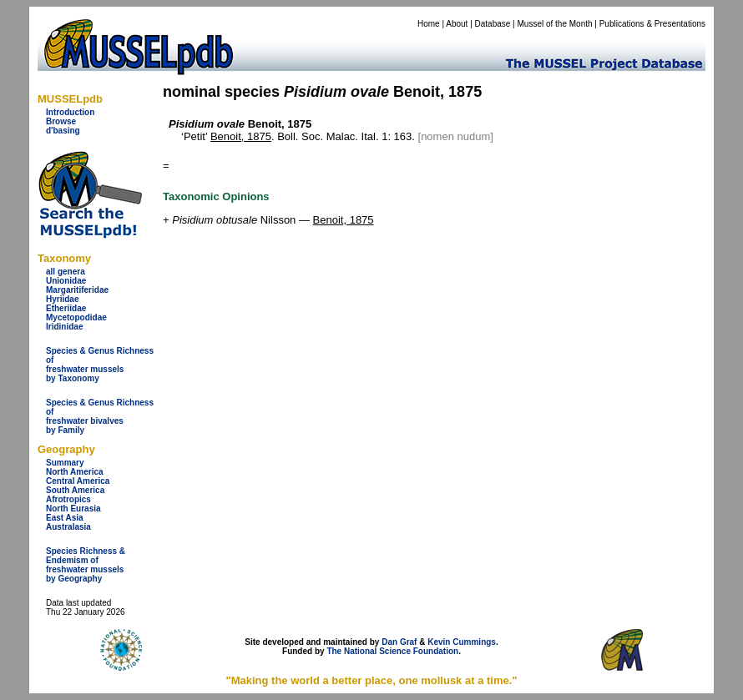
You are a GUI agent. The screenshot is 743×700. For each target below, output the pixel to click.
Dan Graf (399, 642)
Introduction (70, 112)
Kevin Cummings (462, 642)
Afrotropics (68, 499)
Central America (78, 481)
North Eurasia (73, 509)
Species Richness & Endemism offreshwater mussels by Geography (86, 565)
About (457, 24)
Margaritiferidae (77, 290)
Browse (61, 121)
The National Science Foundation (392, 651)
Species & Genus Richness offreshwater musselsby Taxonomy (100, 365)
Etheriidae (66, 308)
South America (75, 490)
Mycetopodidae (76, 317)
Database (493, 24)
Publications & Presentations (652, 24)
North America (75, 472)
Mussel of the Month (555, 24)
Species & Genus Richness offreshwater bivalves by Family (100, 416)
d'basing (63, 131)
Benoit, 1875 (241, 136)
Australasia (68, 527)
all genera (66, 272)
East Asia (65, 518)
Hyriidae (62, 299)
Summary (65, 463)
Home (429, 24)
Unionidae (66, 281)
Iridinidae (64, 327)
